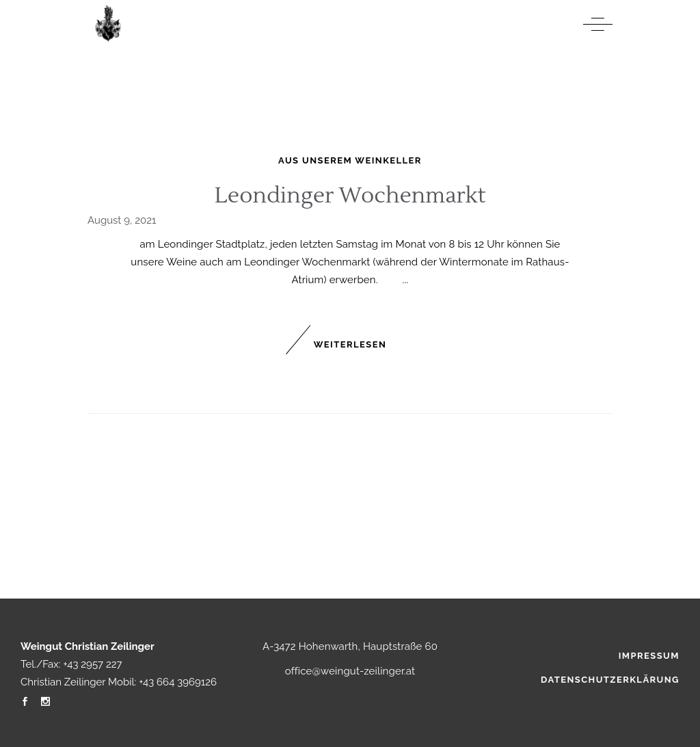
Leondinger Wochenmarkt (350, 195)
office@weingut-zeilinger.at (350, 671)
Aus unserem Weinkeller (350, 160)
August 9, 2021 (122, 220)
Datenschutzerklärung (610, 680)
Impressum (649, 656)
